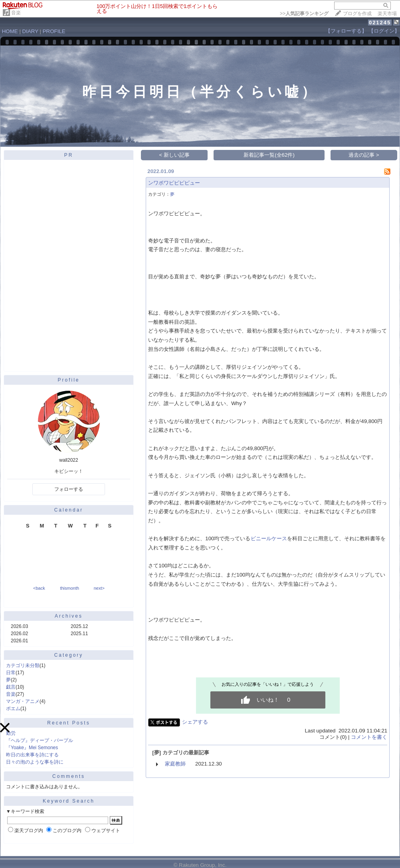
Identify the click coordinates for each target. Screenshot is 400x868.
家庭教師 (175, 764)
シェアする (195, 722)
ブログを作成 (357, 14)
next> (99, 588)
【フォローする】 (346, 31)
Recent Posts (68, 723)
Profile (68, 380)
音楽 (16, 13)
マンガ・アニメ (23, 701)
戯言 (11, 687)
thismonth (69, 588)
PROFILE (54, 31)
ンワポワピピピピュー (174, 183)
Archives (69, 616)
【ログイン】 (384, 31)
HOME (10, 31)
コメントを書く (369, 737)
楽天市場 (387, 14)
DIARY (30, 31)
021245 (380, 23)
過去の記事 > (364, 155)
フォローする (69, 489)
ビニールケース (269, 538)
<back (39, 588)
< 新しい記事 (175, 155)
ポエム (13, 709)
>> (304, 14)
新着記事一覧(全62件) (269, 155)
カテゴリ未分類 (23, 665)
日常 (11, 673)
